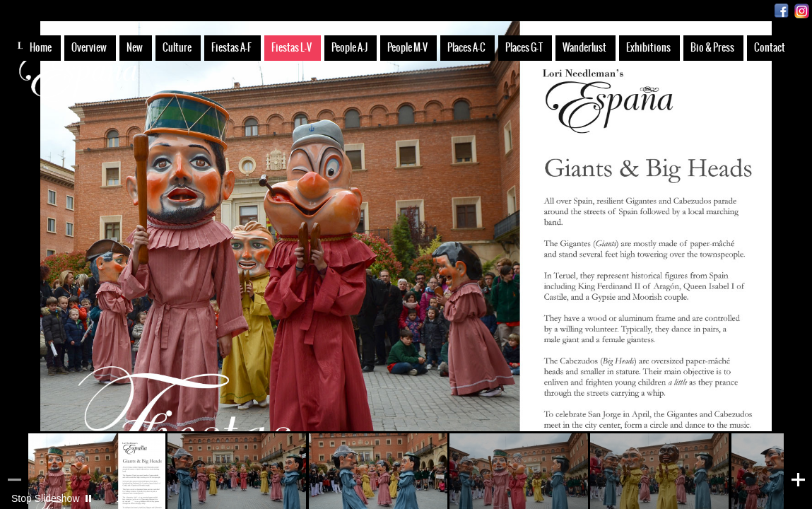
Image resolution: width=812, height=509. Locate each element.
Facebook (781, 11)
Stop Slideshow (46, 498)
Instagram (802, 11)
